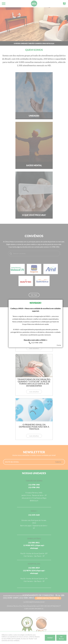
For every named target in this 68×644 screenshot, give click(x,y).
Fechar (59, 345)
